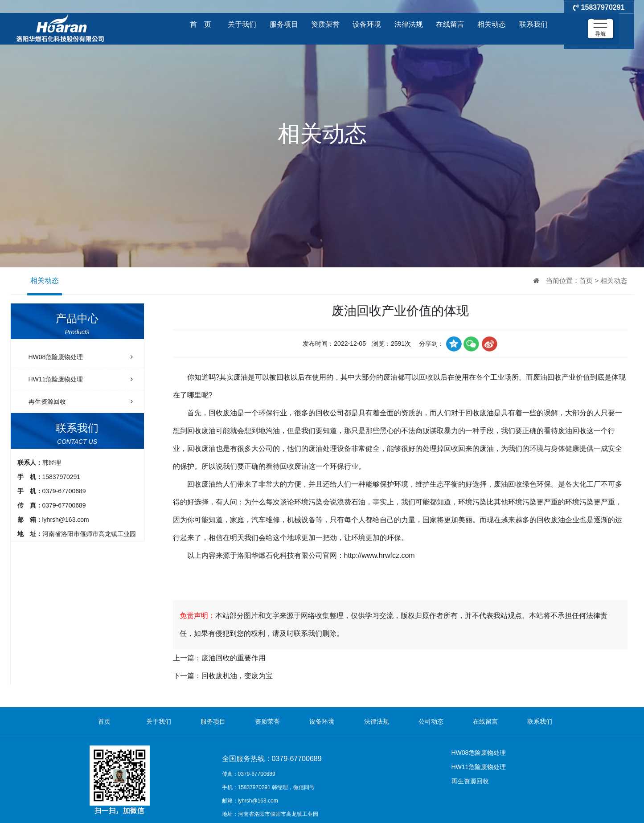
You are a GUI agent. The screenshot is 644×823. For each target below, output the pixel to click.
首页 (586, 280)
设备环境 (367, 24)
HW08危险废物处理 (81, 357)
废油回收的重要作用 (234, 658)
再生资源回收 (81, 401)
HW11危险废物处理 (81, 379)
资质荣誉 (325, 24)
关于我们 (242, 24)
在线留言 (450, 24)
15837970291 (599, 24)
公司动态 (431, 721)
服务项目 (284, 24)
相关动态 (492, 24)
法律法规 (409, 24)
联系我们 (533, 24)
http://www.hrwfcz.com (379, 555)
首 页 (201, 24)
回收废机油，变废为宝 (237, 676)
